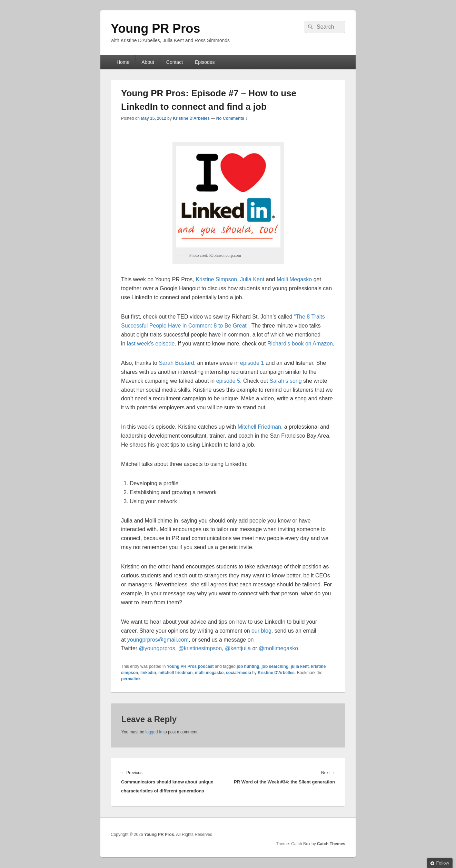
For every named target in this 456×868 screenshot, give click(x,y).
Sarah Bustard (176, 363)
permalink (131, 679)
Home (123, 62)
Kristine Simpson (216, 279)
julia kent (300, 666)
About (148, 62)
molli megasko (209, 673)
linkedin (148, 673)
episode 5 (228, 381)
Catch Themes (331, 844)
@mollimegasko (278, 648)
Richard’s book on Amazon (300, 344)
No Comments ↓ (232, 118)
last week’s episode (151, 344)
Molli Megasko (294, 279)
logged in (154, 732)
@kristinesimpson (200, 648)
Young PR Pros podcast (190, 666)
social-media (239, 673)
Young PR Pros (155, 28)
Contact (175, 62)
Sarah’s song (285, 381)
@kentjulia (238, 648)
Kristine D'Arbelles (191, 118)
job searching (275, 666)
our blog (261, 631)
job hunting (248, 666)
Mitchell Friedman (259, 427)
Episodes (205, 62)
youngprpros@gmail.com (158, 640)
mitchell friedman (175, 673)
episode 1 (252, 363)
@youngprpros (157, 648)
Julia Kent (252, 279)
